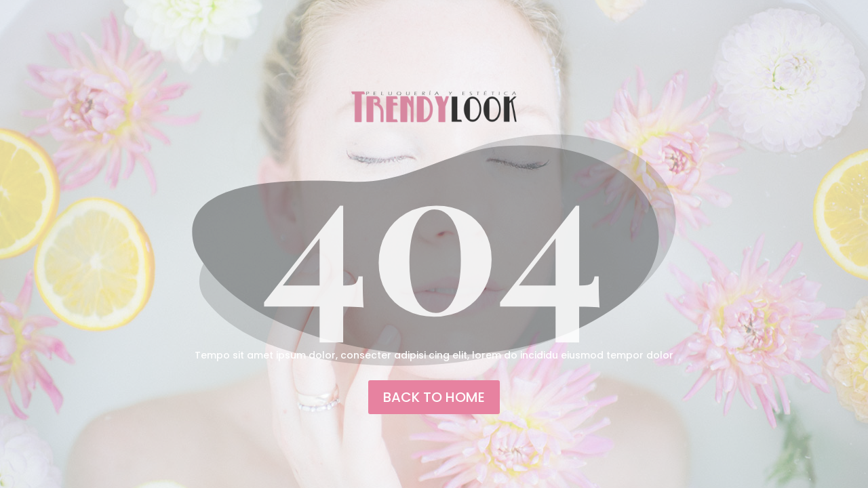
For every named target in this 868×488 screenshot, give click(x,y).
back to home (434, 397)
